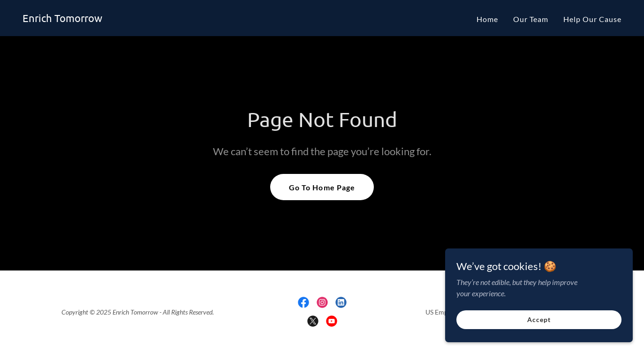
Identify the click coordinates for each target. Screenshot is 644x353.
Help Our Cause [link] (592, 19)
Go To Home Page (322, 187)
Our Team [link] (531, 19)
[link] (62, 19)
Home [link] (487, 19)
